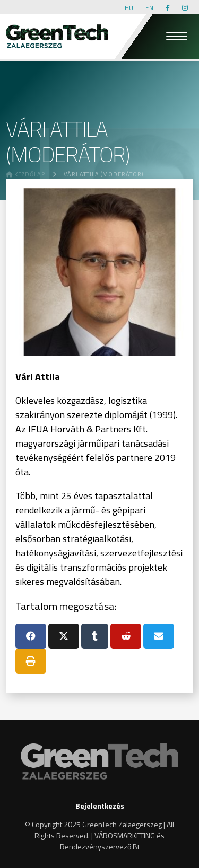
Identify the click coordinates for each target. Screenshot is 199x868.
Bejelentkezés (100, 806)
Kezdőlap (25, 174)
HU (129, 8)
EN (149, 8)
